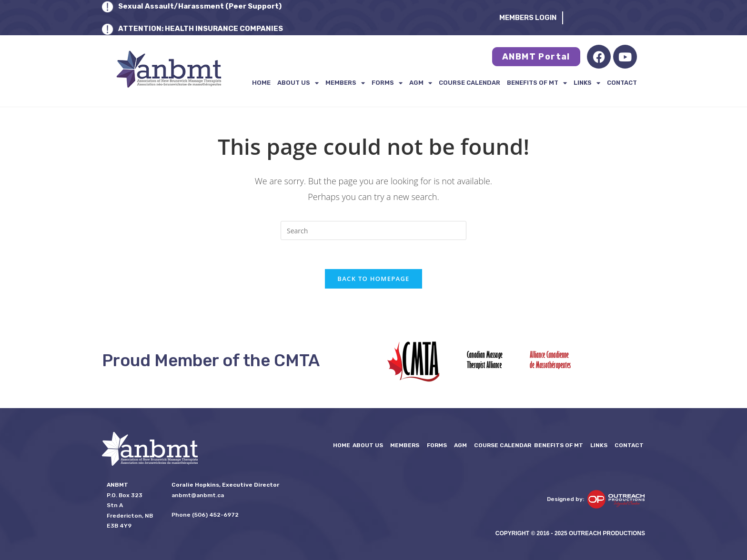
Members (345, 83)
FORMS (387, 83)
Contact (622, 83)
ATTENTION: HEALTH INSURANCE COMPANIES (201, 29)
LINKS (587, 83)
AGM (421, 83)
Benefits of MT (537, 83)
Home (261, 83)
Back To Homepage (373, 279)
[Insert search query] (373, 230)
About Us (298, 83)
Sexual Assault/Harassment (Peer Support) (200, 6)
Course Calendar (469, 83)
